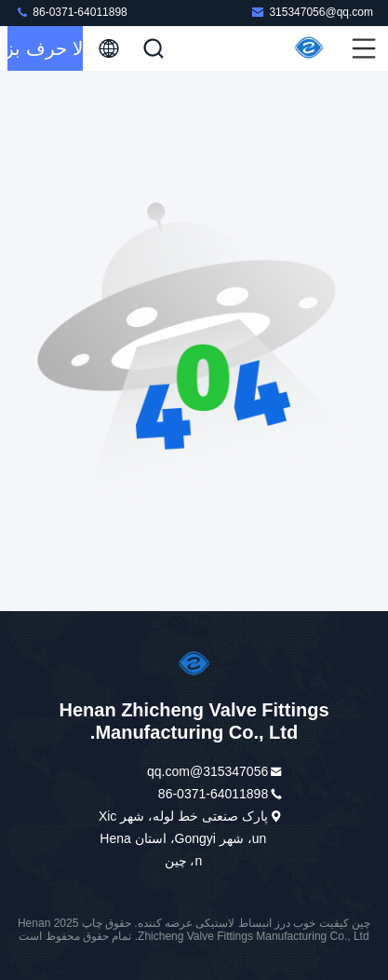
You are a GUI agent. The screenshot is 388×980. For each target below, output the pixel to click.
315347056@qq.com (312, 12)
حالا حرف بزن (45, 48)
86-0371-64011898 (71, 12)
